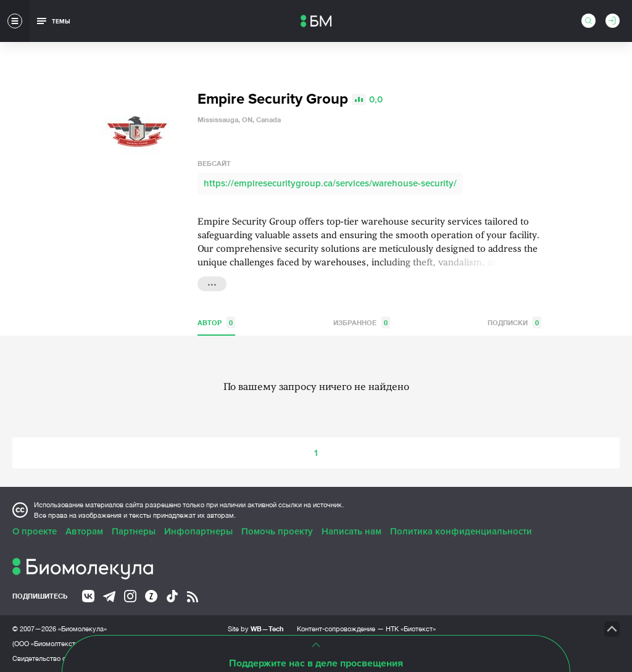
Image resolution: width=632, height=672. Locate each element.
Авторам (84, 531)
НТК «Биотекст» (411, 629)
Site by (256, 628)
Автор (216, 322)
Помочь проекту (277, 531)
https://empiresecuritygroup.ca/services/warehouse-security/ (330, 183)
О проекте (35, 531)
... (212, 283)
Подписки (514, 322)
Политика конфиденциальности (461, 531)
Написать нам (351, 531)
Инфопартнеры (198, 531)
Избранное (362, 322)
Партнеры (134, 531)
